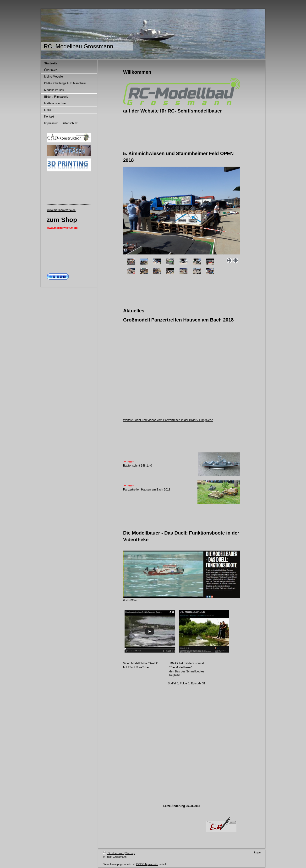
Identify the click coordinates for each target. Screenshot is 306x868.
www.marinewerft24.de (61, 210)
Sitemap (130, 853)
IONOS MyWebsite (147, 864)
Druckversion (113, 853)
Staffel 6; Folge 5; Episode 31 (187, 683)
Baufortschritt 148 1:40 (138, 466)
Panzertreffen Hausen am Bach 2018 (147, 490)
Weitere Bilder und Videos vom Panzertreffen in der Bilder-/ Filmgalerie (168, 420)
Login (257, 852)
